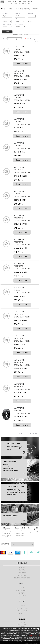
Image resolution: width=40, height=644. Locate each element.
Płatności (22, 573)
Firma (22, 588)
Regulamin (22, 575)
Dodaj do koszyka (22, 64)
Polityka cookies (22, 608)
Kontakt (22, 614)
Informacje (22, 563)
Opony (3, 9)
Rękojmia (22, 567)
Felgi (10, 9)
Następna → (35, 39)
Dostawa (22, 606)
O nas (22, 584)
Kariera (22, 593)
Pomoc (22, 601)
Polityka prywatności (22, 578)
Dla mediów (22, 596)
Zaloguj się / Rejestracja (23, 9)
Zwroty (22, 570)
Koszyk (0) (35, 9)
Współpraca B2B (22, 591)
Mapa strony (22, 611)
